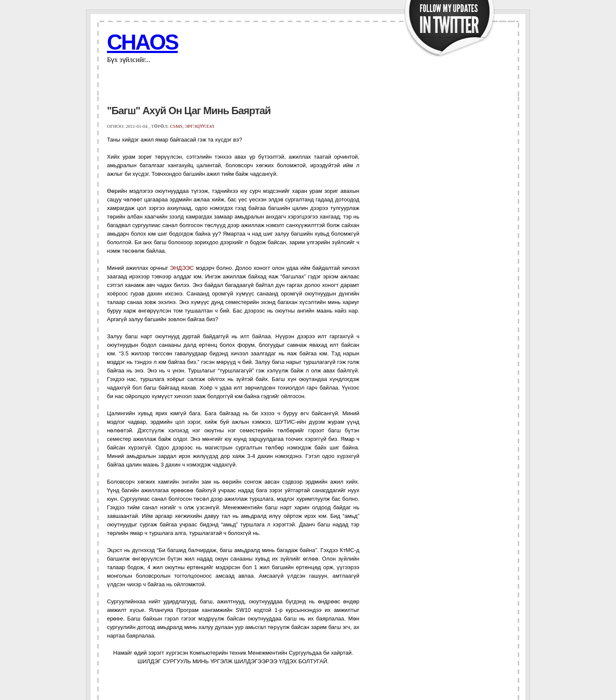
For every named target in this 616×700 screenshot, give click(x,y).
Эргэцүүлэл (199, 126)
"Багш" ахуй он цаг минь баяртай (189, 111)
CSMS (176, 126)
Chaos (142, 42)
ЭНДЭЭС (182, 268)
